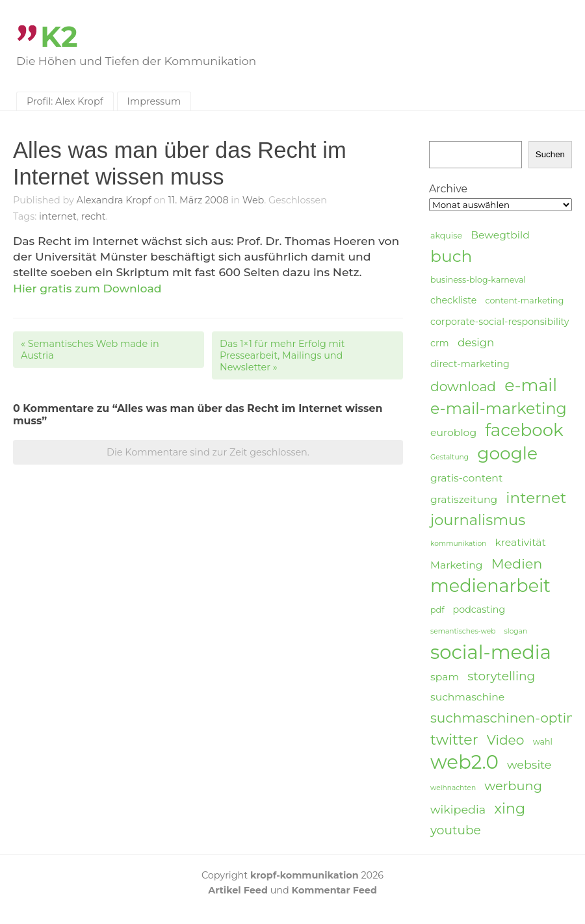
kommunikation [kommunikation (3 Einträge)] (458, 544)
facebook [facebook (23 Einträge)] (524, 430)
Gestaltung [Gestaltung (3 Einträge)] (449, 457)
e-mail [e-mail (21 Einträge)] (531, 385)
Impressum (154, 101)
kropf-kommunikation (305, 875)
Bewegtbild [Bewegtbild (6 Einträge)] (500, 235)
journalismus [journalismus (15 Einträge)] (478, 520)
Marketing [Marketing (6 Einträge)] (457, 565)
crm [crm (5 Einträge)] (440, 343)
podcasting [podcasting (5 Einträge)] (479, 610)
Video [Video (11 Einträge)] (506, 740)
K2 (59, 37)
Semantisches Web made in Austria (90, 350)
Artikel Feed (238, 890)
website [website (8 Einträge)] (529, 764)
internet (58, 216)
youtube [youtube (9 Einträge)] (456, 830)
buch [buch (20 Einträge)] (451, 256)
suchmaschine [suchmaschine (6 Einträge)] (467, 697)
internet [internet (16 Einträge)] (536, 498)
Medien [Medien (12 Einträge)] (517, 564)
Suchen (550, 154)
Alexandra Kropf (114, 200)
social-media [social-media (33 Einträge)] (491, 652)
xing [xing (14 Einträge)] (510, 809)
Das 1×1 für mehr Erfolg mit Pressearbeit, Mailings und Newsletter (282, 355)
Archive (448, 189)
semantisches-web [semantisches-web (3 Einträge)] (463, 631)
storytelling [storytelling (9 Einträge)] (501, 676)
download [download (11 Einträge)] (463, 386)
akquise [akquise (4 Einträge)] (446, 236)
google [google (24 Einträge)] (507, 454)
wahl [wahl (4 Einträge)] (543, 742)
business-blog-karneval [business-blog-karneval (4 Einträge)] (478, 280)
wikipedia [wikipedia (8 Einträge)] (458, 809)
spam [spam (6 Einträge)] (445, 677)
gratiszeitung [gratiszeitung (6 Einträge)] (464, 499)
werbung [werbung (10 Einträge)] (513, 786)
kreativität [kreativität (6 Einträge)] (520, 542)
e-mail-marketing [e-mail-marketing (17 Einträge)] (499, 408)
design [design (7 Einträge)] (476, 342)
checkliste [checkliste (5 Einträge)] (453, 300)
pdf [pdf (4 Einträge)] (437, 610)
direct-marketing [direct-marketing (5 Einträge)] (470, 364)
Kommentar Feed (334, 890)
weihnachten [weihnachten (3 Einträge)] (453, 788)
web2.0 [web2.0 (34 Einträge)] (464, 762)
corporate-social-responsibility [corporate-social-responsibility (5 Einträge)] (500, 322)
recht (94, 216)
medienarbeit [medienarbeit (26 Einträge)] (490, 586)
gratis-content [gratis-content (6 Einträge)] (466, 478)
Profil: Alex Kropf (65, 101)
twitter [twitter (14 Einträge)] (454, 740)
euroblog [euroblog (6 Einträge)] (453, 432)
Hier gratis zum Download (87, 288)
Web (253, 200)
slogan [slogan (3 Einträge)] (516, 631)
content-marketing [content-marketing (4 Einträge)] (524, 301)
